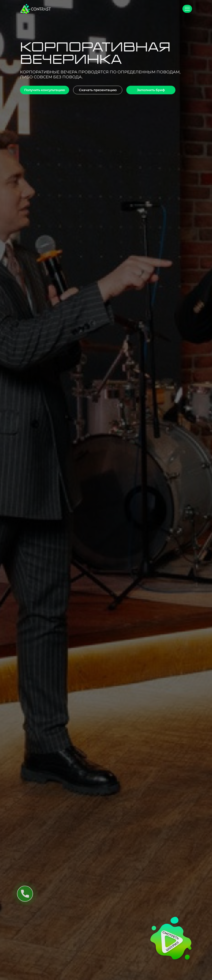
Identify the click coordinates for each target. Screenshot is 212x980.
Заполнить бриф (151, 90)
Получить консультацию (45, 90)
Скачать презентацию (98, 90)
